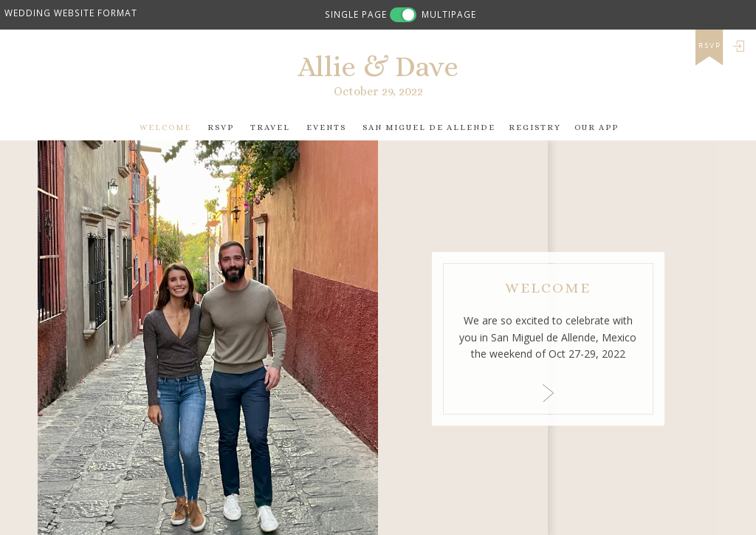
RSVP (221, 127)
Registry (535, 127)
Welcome (165, 127)
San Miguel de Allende (429, 127)
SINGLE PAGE (356, 14)
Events (326, 127)
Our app (597, 127)
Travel (270, 127)
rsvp (710, 46)
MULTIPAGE (449, 14)
